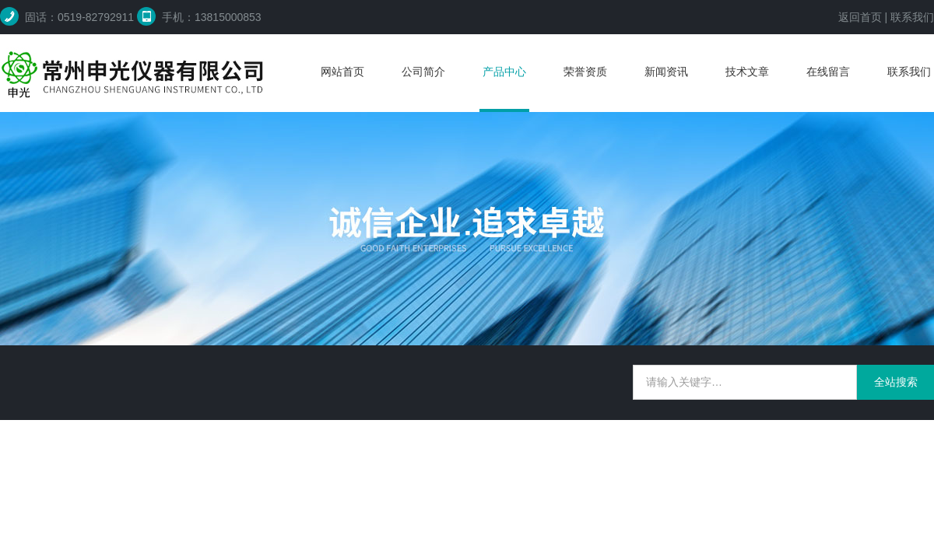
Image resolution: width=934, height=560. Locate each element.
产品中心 (504, 72)
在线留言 (828, 72)
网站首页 (342, 72)
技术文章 (747, 72)
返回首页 (860, 17)
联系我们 (912, 17)
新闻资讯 (666, 72)
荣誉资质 (585, 72)
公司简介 (423, 72)
